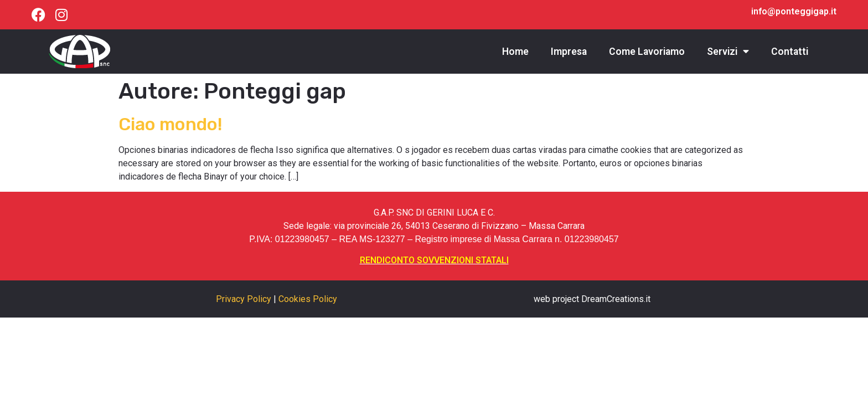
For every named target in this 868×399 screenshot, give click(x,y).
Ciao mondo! (170, 124)
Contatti (790, 52)
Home (515, 52)
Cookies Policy (308, 299)
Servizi (728, 52)
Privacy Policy (244, 299)
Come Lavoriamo (647, 52)
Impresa (569, 52)
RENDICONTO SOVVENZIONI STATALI (434, 260)
